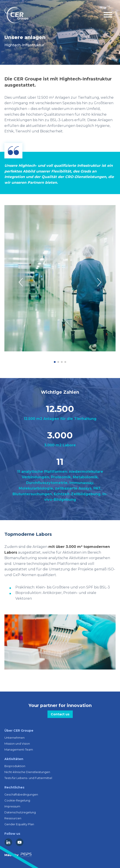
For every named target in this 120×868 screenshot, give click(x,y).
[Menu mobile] (108, 15)
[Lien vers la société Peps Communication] (26, 855)
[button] (55, 362)
